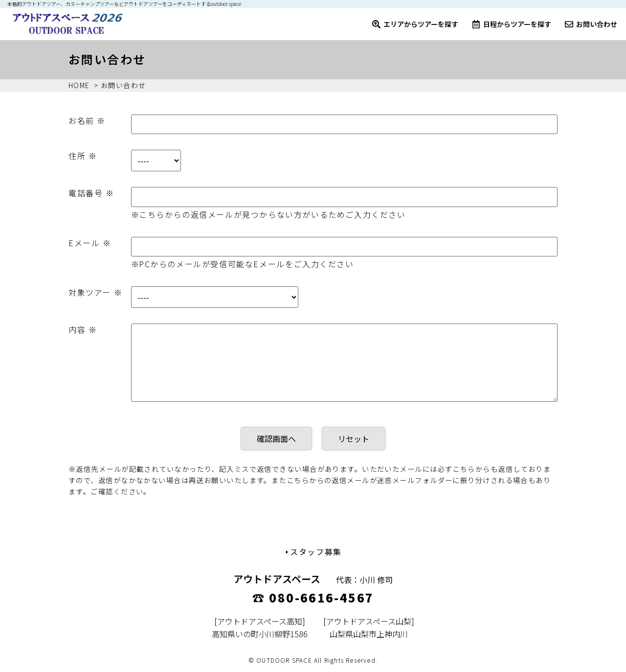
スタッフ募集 (313, 552)
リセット (354, 439)
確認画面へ (276, 439)
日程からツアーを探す (512, 24)
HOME (79, 85)
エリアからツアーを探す (415, 24)
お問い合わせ (591, 24)
